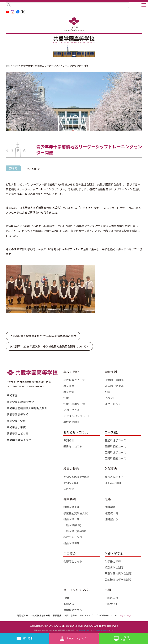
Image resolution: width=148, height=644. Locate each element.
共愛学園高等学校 (18, 415)
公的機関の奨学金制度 (118, 580)
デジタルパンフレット (77, 416)
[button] (144, 5)
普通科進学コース (115, 440)
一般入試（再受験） (76, 531)
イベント (110, 398)
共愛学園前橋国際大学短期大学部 (27, 408)
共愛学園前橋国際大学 (20, 402)
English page (125, 615)
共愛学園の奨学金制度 (118, 573)
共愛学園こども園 (18, 434)
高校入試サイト (114, 477)
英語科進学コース (115, 452)
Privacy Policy (85, 630)
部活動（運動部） (115, 380)
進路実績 (110, 507)
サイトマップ (86, 615)
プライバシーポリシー (106, 615)
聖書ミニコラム (73, 446)
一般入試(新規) (72, 525)
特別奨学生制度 (114, 568)
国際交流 (69, 489)
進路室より (111, 519)
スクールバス (113, 404)
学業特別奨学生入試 (76, 513)
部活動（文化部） (115, 386)
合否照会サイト (73, 562)
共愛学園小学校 (16, 427)
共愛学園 (12, 395)
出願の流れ (111, 598)
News (16, 66)
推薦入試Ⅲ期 (71, 543)
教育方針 (69, 392)
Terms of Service (102, 630)
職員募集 (57, 615)
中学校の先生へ (73, 610)
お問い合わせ (71, 615)
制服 (66, 398)
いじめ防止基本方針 (40, 615)
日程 (66, 598)
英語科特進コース (115, 458)
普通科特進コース (115, 446)
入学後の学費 (113, 562)
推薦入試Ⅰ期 (71, 507)
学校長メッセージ (74, 380)
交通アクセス (71, 410)
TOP (8, 66)
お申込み (69, 604)
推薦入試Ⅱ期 (71, 519)
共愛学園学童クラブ (19, 440)
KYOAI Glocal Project (76, 477)
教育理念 (69, 386)
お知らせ (69, 440)
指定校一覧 (111, 513)
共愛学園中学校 (16, 421)
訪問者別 (23, 615)
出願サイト (111, 604)
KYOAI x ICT (71, 483)
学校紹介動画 (71, 422)
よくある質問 (113, 483)
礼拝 (107, 392)
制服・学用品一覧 (74, 404)
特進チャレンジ (73, 537)
